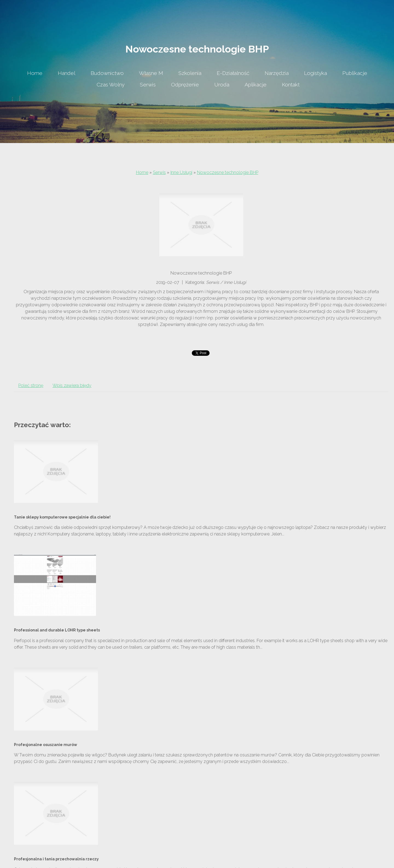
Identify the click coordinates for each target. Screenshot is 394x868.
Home (142, 172)
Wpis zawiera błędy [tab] (72, 385)
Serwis (159, 172)
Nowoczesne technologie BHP (228, 172)
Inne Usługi (181, 172)
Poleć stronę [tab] (31, 385)
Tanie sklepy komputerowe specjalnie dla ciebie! (62, 517)
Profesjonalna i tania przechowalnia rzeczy (56, 859)
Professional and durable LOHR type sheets (57, 630)
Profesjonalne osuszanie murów (46, 745)
